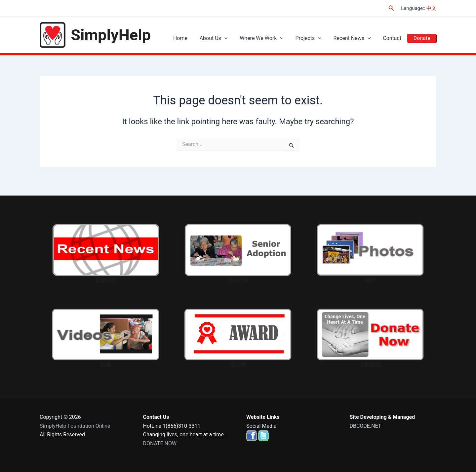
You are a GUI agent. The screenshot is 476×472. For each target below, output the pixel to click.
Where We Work (271, 38)
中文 (431, 8)
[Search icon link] (391, 8)
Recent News (357, 38)
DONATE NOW (160, 443)
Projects (316, 38)
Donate (423, 38)
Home (195, 38)
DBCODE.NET (366, 426)
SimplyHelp (111, 35)
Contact (395, 38)
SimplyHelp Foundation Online (75, 426)
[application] (236, 38)
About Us (226, 38)
